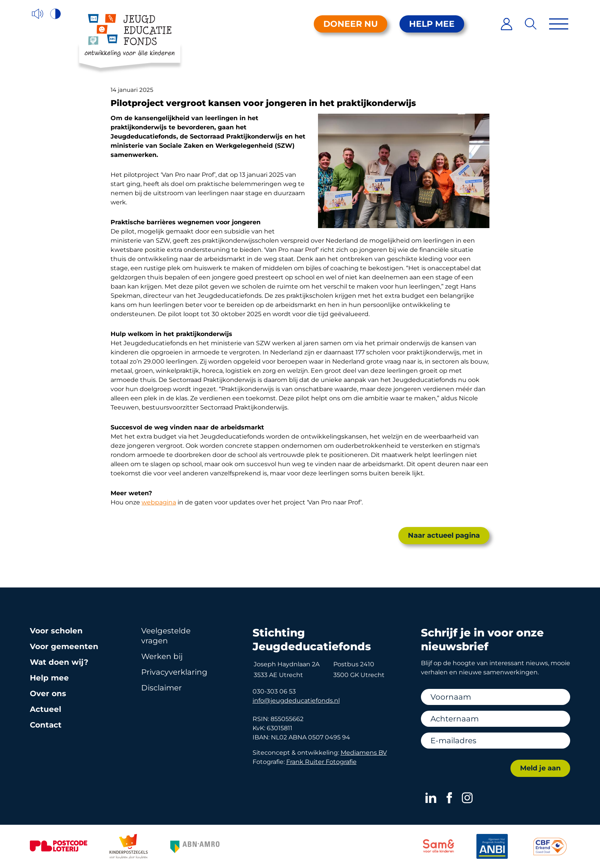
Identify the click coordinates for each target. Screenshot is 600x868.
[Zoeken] (531, 24)
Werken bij (162, 656)
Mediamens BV (364, 753)
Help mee (432, 24)
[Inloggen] (506, 24)
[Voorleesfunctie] (37, 14)
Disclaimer (161, 688)
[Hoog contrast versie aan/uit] (56, 14)
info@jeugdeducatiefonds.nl (296, 701)
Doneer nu (351, 24)
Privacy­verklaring (174, 672)
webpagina (159, 502)
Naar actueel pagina (444, 535)
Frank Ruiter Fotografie (321, 762)
